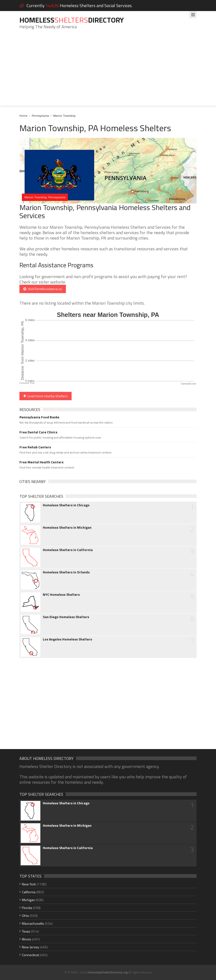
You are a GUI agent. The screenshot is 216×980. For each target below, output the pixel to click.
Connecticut (30, 955)
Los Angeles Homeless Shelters (67, 639)
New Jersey (31, 947)
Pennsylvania (40, 116)
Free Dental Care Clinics (38, 432)
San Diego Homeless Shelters (66, 617)
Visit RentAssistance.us (43, 289)
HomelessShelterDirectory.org (108, 972)
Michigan (28, 900)
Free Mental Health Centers (41, 462)
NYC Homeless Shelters (61, 595)
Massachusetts (33, 923)
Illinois (27, 939)
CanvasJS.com (188, 384)
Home (23, 116)
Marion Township (64, 116)
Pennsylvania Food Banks (39, 417)
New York (29, 884)
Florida (27, 908)
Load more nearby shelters (46, 396)
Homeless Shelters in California (68, 550)
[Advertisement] (108, 71)
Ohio (25, 916)
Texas (26, 931)
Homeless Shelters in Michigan (67, 527)
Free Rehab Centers (35, 447)
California (29, 892)
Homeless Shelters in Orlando (66, 572)
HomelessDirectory (72, 20)
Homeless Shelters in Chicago (66, 505)
